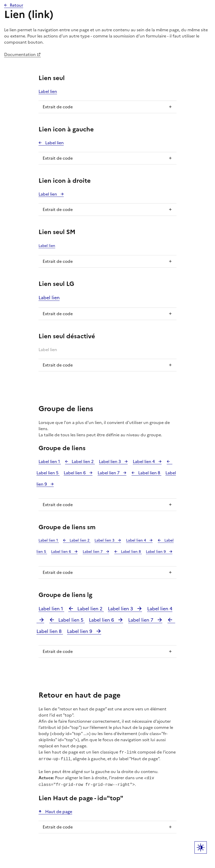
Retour (16, 5)
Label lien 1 (50, 461)
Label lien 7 (109, 473)
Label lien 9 (156, 552)
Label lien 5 (71, 620)
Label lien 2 (83, 461)
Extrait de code (58, 107)
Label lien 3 (110, 461)
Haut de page (58, 809)
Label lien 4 (144, 461)
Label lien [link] (48, 350)
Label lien (48, 91)
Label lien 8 (149, 473)
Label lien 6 (75, 473)
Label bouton (201, 847)
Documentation (20, 54)
